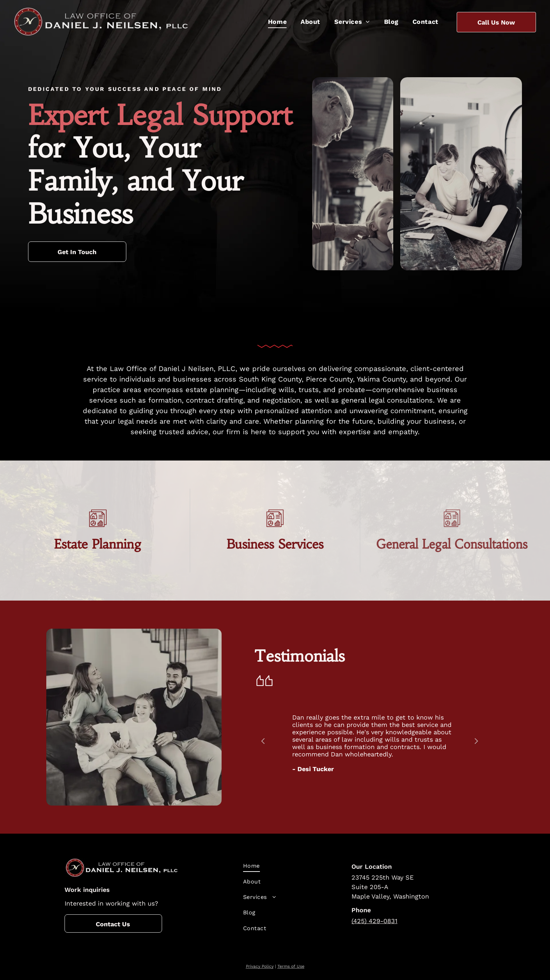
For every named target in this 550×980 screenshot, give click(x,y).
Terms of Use (291, 966)
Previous (262, 746)
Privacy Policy (260, 966)
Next (478, 746)
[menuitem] (277, 21)
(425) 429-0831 (374, 921)
